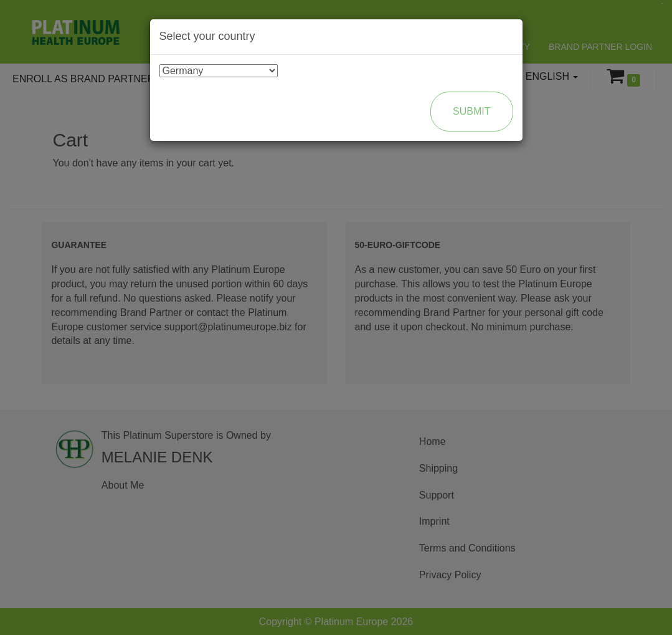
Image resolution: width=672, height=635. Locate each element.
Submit (471, 111)
